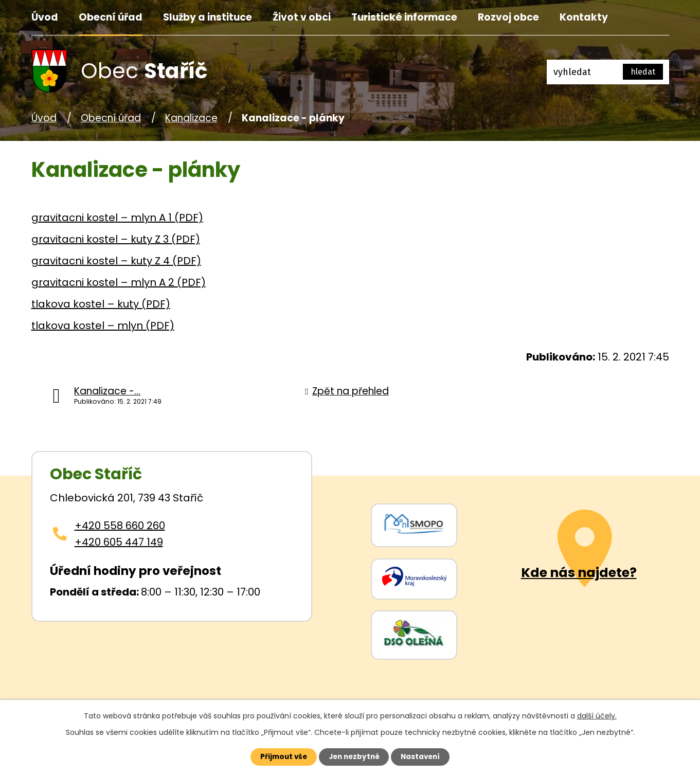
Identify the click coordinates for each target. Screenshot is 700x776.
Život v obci (302, 17)
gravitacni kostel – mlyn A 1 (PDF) (117, 218)
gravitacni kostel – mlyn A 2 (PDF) (119, 282)
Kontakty (584, 17)
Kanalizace (191, 118)
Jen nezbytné (354, 756)
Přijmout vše (279, 756)
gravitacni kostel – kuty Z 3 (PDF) (116, 239)
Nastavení (425, 756)
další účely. (597, 715)
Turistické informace (404, 17)
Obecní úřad (111, 17)
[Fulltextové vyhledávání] (608, 72)
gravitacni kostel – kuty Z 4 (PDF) (116, 261)
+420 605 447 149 (119, 542)
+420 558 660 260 (120, 526)
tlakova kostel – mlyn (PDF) (103, 326)
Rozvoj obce (508, 17)
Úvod (45, 17)
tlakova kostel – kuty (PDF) (101, 304)
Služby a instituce (208, 17)
